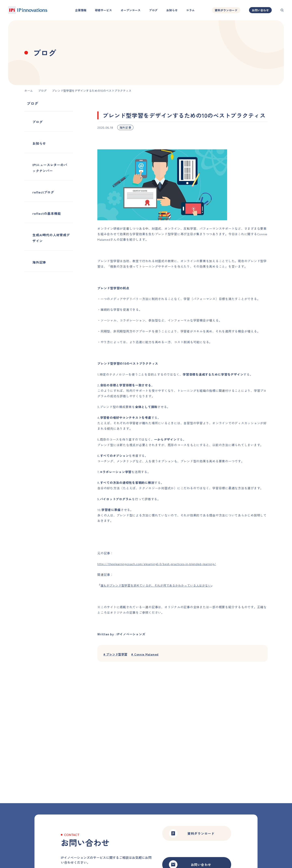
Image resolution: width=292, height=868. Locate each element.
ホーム (29, 91)
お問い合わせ (260, 10)
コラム (190, 10)
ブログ (153, 10)
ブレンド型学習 (116, 654)
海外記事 (39, 262)
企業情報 (81, 10)
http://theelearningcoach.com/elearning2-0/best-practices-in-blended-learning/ (159, 564)
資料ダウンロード (226, 10)
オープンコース (131, 10)
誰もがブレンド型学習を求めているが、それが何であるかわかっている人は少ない (160, 585)
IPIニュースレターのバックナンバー (50, 168)
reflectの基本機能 (47, 213)
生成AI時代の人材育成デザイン (51, 238)
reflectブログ (43, 192)
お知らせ (172, 10)
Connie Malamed (147, 654)
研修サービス (103, 10)
